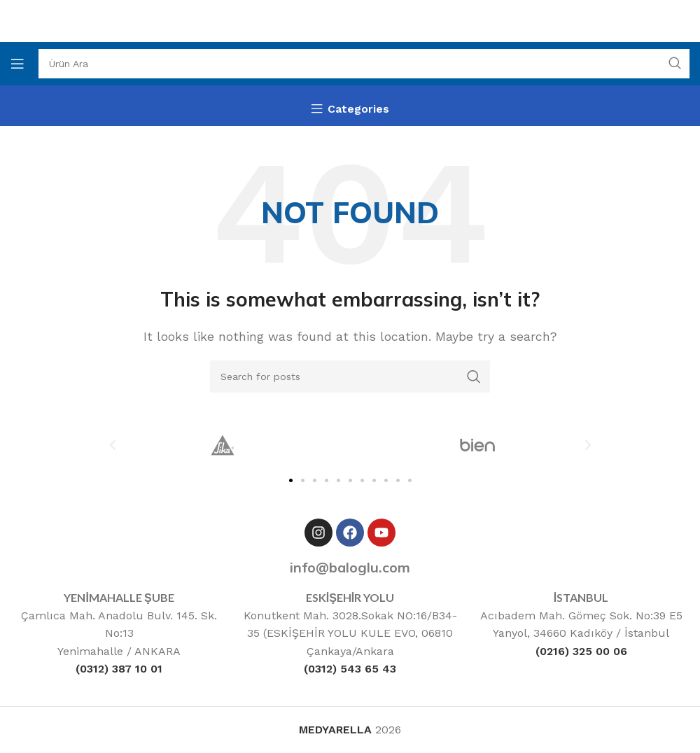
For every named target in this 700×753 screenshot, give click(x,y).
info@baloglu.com (350, 567)
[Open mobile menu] (17, 64)
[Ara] (364, 64)
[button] (113, 445)
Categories (358, 109)
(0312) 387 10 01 (119, 669)
